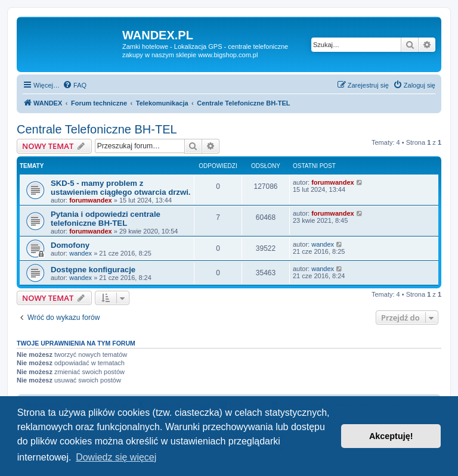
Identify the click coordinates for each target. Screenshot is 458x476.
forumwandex (91, 200)
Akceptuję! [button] (391, 436)
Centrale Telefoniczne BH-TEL (97, 129)
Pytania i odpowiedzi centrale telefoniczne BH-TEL (106, 219)
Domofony (70, 245)
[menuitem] (75, 85)
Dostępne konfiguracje (93, 270)
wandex (81, 253)
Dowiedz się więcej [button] (116, 457)
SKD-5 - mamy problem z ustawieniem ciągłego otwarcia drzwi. (121, 188)
